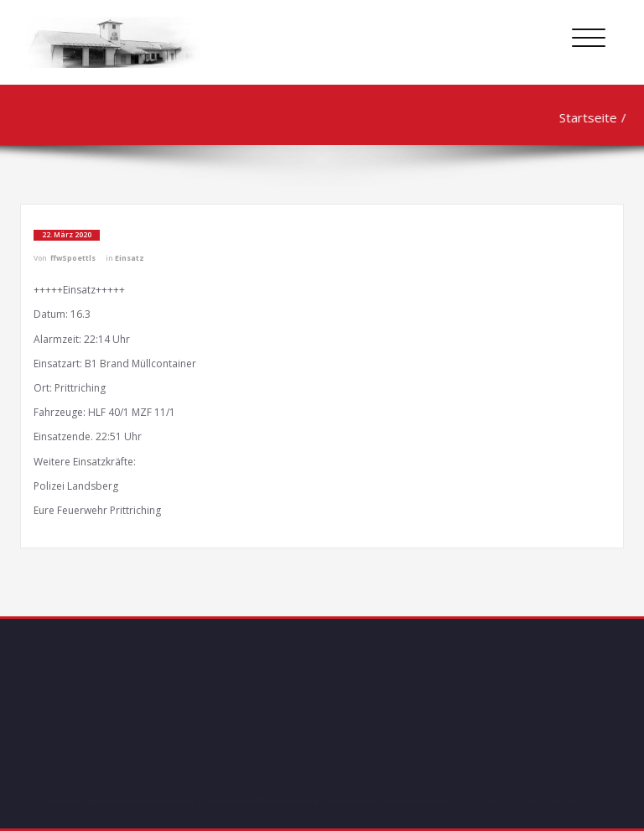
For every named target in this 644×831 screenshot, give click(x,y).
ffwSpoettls (73, 258)
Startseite (586, 117)
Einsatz (130, 258)
